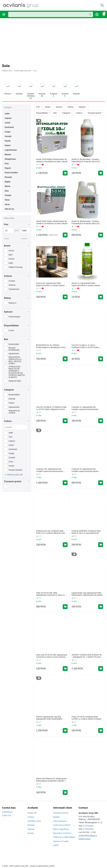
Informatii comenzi (61, 813)
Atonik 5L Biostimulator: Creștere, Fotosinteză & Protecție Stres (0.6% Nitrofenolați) (86, 222)
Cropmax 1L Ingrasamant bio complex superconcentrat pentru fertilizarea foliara (85, 408)
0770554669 (88, 829)
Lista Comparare (60, 821)
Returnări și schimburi (62, 833)
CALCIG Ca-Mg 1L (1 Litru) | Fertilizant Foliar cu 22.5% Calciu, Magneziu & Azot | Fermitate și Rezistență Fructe (86, 346)
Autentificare (7, 812)
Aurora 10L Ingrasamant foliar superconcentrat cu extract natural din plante (52, 284)
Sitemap (31, 829)
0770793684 (88, 826)
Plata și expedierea (61, 829)
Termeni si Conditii (61, 841)
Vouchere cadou (34, 821)
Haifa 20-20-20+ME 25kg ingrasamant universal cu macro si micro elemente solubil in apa (50, 594)
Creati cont (7, 815)
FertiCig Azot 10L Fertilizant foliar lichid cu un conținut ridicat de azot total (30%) (50, 532)
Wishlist (56, 817)
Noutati (30, 833)
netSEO (52, 866)
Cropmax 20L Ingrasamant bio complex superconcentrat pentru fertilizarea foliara (49, 470)
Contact (31, 817)
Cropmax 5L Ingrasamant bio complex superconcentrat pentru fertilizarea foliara (85, 470)
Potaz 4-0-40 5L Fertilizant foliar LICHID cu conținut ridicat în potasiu (86, 718)
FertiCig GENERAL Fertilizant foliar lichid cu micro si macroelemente (86, 532)
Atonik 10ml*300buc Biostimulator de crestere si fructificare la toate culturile (52, 160)
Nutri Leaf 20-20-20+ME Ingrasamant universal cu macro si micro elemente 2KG (52, 656)
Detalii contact (84, 839)
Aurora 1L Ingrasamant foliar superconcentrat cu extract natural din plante (87, 284)
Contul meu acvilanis (62, 825)
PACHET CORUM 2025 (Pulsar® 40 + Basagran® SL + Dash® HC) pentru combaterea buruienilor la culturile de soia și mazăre (87, 656)
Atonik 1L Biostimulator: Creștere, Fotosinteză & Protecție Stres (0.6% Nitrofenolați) (86, 160)
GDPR (56, 845)
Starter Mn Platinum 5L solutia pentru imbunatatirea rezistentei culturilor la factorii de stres (52, 780)
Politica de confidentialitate (64, 837)
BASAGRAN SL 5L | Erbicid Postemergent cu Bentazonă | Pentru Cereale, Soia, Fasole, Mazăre (51, 346)
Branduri (31, 825)
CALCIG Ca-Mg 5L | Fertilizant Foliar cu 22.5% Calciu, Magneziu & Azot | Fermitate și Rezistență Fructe (51, 408)
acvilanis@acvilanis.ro (88, 835)
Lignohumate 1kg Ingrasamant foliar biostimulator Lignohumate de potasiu (87, 594)
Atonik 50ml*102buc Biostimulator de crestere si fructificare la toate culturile (52, 222)
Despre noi (32, 813)
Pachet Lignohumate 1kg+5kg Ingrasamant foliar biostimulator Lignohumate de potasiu (49, 718)
